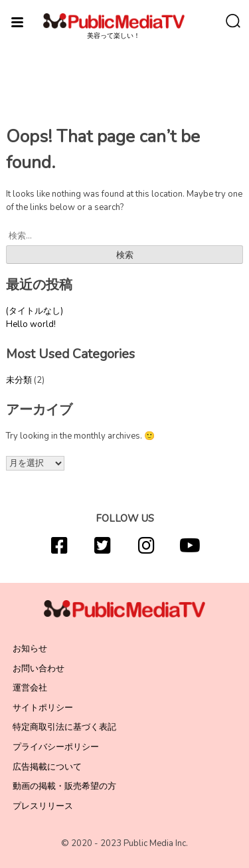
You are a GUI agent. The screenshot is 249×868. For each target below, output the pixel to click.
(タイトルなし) (35, 311)
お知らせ (30, 649)
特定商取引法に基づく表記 (64, 727)
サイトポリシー (43, 708)
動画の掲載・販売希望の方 (64, 786)
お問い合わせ (39, 669)
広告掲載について (47, 767)
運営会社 (30, 688)
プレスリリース (43, 806)
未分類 (19, 380)
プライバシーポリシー (56, 747)
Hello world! (31, 324)
